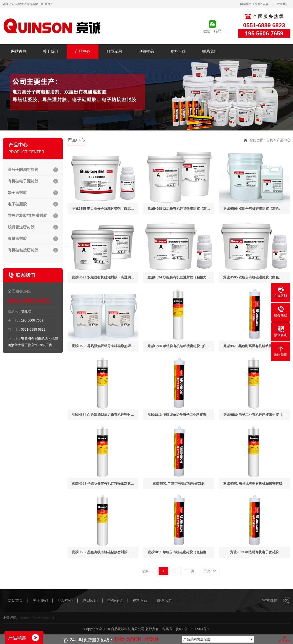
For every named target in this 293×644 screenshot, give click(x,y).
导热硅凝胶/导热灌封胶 (27, 216)
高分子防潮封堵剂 (23, 170)
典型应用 (114, 51)
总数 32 (147, 571)
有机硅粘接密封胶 (23, 250)
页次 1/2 (210, 571)
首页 (270, 140)
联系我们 (283, 4)
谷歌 (265, 4)
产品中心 (82, 51)
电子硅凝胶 (17, 204)
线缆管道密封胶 (21, 227)
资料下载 (178, 51)
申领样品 (146, 51)
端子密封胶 (17, 193)
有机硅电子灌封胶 (23, 181)
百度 (257, 4)
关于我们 (51, 51)
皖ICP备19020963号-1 (192, 629)
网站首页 (19, 51)
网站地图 (246, 4)
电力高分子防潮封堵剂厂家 (38, 618)
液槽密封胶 (17, 239)
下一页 (189, 571)
